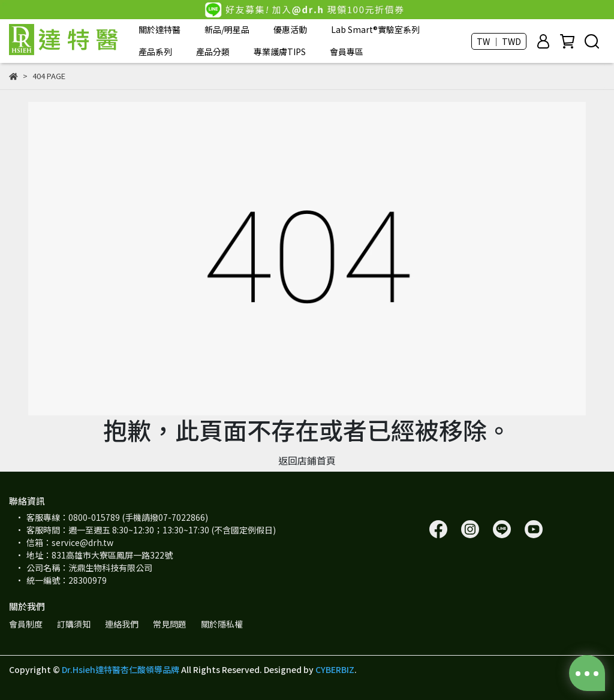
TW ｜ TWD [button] (499, 41)
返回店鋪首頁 (307, 460)
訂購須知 (74, 624)
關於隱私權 (222, 624)
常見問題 (170, 624)
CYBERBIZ (335, 669)
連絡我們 (122, 624)
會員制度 (26, 624)
